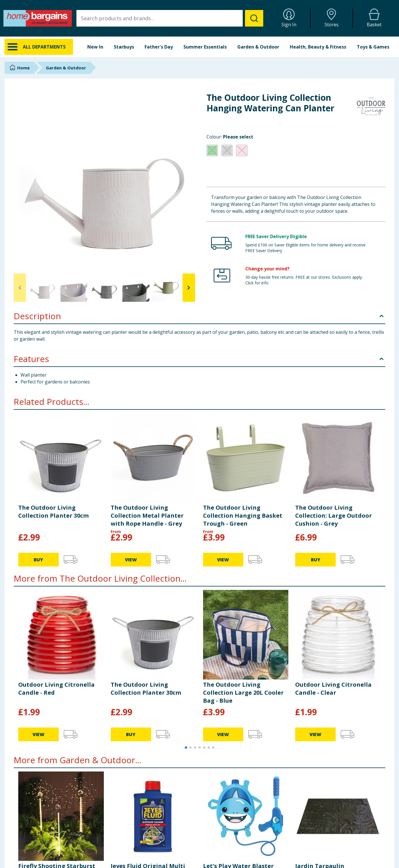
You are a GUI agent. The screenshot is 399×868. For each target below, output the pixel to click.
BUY (38, 560)
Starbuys (124, 47)
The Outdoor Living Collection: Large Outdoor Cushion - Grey (334, 516)
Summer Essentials (205, 47)
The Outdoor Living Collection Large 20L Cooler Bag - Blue (243, 693)
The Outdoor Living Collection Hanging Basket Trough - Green (243, 516)
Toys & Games (373, 47)
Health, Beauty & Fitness (318, 47)
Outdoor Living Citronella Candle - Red (56, 689)
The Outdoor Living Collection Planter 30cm (53, 512)
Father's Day (159, 47)
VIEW (131, 560)
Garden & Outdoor (258, 47)
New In (95, 47)
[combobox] (170, 18)
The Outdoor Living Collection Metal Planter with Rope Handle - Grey (147, 516)
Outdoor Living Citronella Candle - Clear (333, 689)
